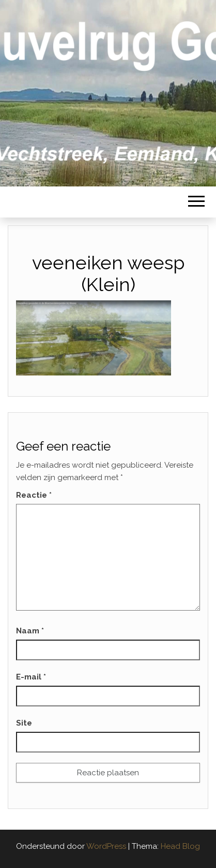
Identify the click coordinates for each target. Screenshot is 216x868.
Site (24, 723)
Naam (30, 631)
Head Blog (180, 846)
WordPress (106, 846)
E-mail (31, 677)
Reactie (34, 495)
